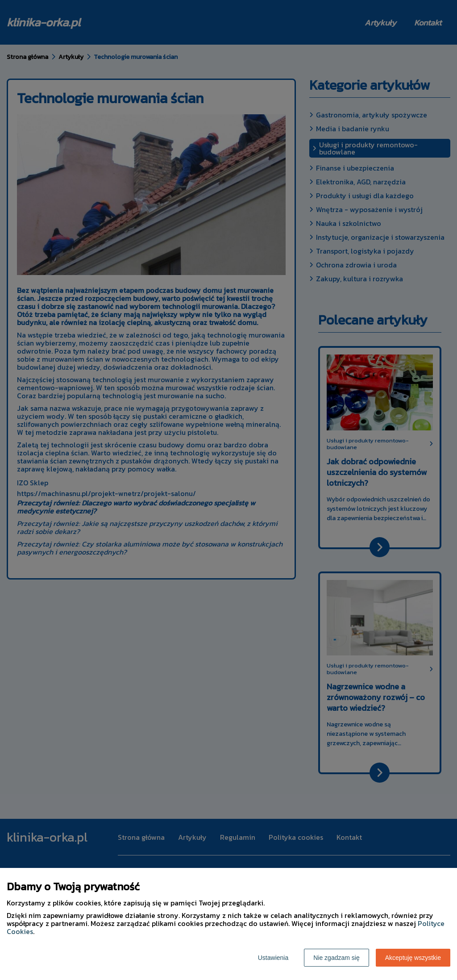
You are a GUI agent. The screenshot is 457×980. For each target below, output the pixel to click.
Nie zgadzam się (337, 958)
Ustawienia (273, 958)
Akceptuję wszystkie (413, 958)
